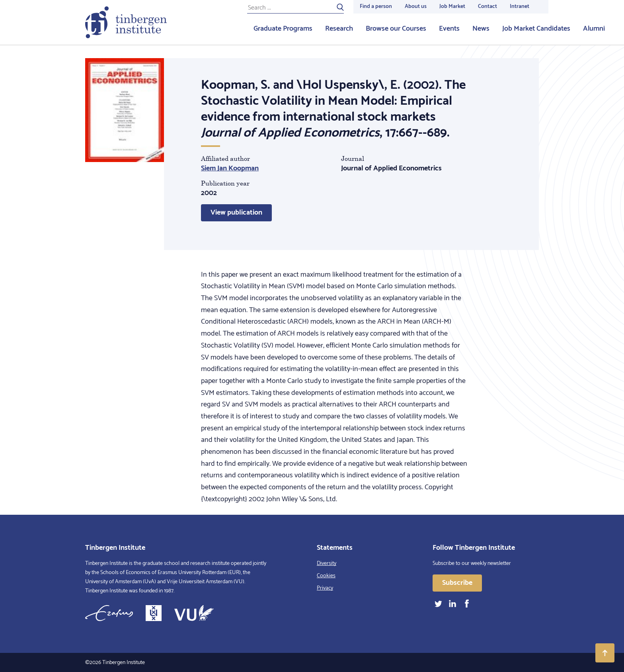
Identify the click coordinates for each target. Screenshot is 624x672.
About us (416, 7)
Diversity (327, 564)
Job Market (452, 7)
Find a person (376, 7)
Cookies (326, 576)
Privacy (325, 588)
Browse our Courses (396, 29)
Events (449, 29)
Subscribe (457, 583)
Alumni (594, 29)
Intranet (520, 7)
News (481, 29)
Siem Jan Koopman (230, 168)
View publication (236, 213)
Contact (487, 7)
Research (339, 29)
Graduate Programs (283, 29)
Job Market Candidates (536, 29)
